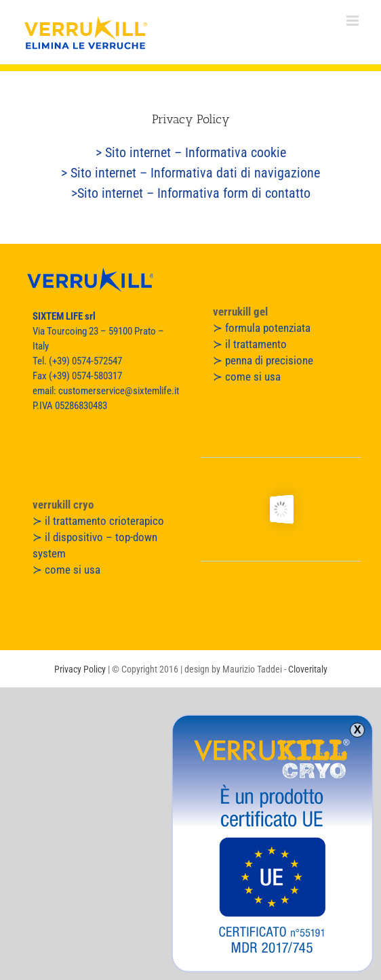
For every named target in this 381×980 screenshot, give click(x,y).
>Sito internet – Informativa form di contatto (191, 193)
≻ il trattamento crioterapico (98, 521)
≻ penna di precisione (263, 360)
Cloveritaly (308, 669)
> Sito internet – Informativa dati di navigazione (190, 173)
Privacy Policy (80, 669)
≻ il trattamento (250, 344)
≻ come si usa (247, 377)
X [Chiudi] (358, 730)
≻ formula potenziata (262, 328)
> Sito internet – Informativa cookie (191, 152)
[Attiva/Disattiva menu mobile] (354, 21)
